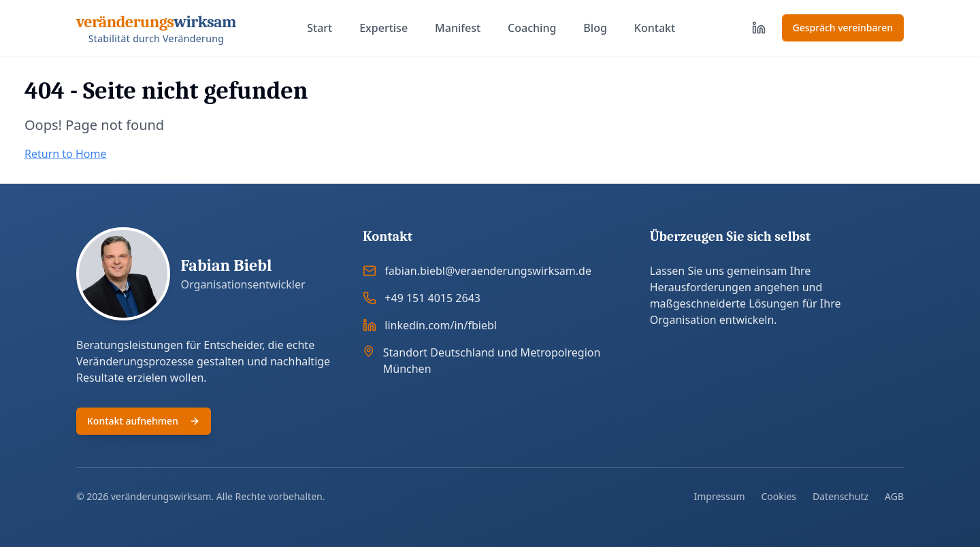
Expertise (383, 28)
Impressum (720, 496)
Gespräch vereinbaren (843, 28)
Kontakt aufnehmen (144, 421)
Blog (595, 28)
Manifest (458, 28)
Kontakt (655, 28)
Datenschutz (840, 496)
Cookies (779, 496)
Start (320, 28)
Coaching (532, 28)
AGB (894, 496)
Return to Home (65, 154)
